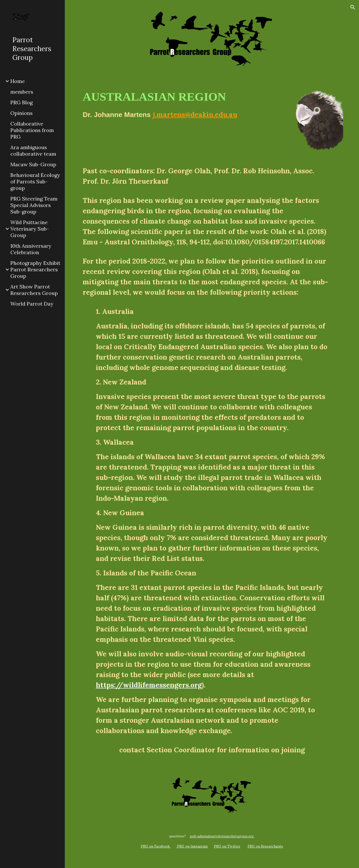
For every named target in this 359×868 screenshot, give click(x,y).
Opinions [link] (22, 113)
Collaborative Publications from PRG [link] (32, 130)
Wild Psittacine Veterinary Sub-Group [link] (30, 229)
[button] (353, 7)
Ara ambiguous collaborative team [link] (33, 150)
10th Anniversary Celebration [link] (31, 249)
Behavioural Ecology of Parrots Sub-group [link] (35, 181)
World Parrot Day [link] (32, 304)
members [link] (22, 92)
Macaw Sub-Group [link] (33, 164)
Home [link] (18, 81)
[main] (178, 107)
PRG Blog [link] (22, 102)
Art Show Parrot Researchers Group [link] (34, 290)
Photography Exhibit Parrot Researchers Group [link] (35, 269)
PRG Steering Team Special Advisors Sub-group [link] (34, 205)
